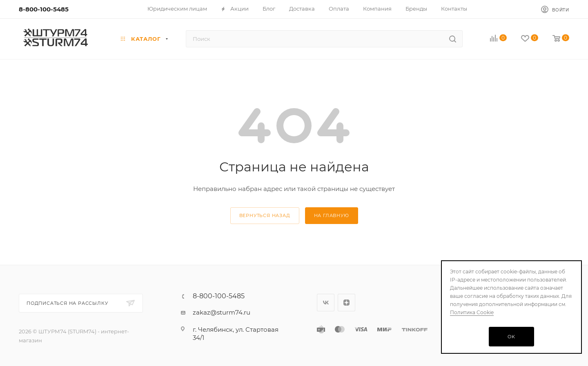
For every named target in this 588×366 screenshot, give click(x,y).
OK (511, 337)
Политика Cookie (472, 312)
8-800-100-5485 (44, 9)
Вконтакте (326, 303)
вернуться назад (265, 215)
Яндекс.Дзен (346, 303)
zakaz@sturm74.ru (222, 312)
